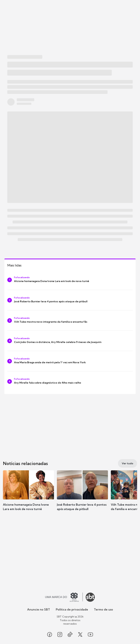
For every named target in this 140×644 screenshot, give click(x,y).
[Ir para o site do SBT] (90, 597)
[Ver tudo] (128, 463)
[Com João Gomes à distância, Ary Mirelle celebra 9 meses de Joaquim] (70, 341)
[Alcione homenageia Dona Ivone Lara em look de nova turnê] (70, 280)
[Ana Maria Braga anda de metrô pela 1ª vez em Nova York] (70, 361)
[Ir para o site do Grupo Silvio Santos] (64, 597)
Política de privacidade (72, 609)
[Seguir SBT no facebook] (50, 634)
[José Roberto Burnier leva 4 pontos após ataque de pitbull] (70, 300)
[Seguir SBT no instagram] (60, 634)
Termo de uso (103, 609)
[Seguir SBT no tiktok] (70, 634)
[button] (28, 494)
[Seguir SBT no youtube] (90, 634)
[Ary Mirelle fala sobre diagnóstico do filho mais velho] (70, 381)
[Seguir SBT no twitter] (80, 634)
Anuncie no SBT (39, 609)
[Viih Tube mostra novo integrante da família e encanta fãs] (70, 320)
